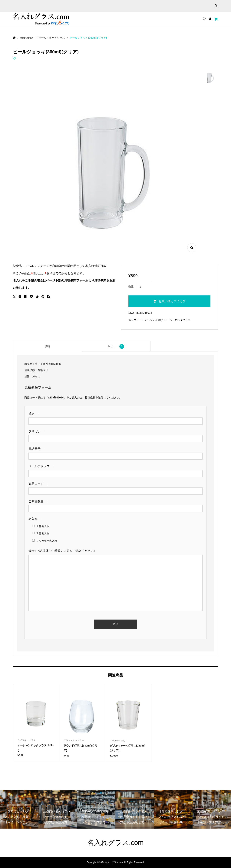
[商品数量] (145, 287)
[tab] (47, 346)
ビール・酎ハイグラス (177, 320)
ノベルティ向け (153, 320)
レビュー (116, 346)
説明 (47, 346)
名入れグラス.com (115, 843)
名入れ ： (38, 519)
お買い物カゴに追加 (172, 301)
